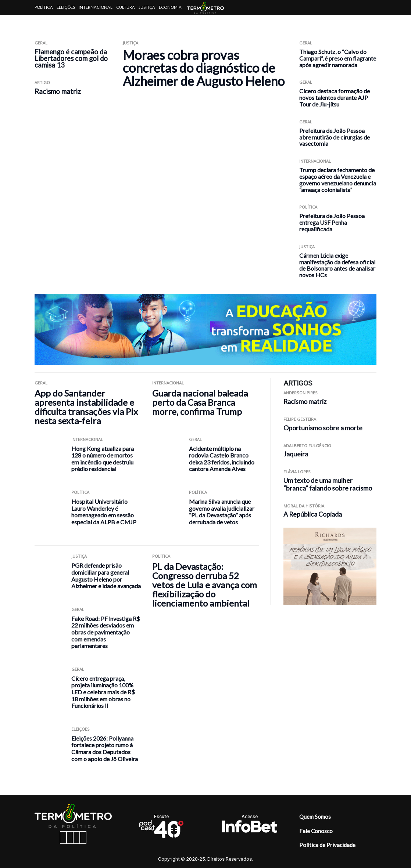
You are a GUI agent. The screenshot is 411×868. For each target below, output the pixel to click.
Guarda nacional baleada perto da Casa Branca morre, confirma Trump (200, 402)
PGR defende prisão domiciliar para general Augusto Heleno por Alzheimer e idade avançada (106, 576)
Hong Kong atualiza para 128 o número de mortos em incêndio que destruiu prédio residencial (103, 459)
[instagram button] (70, 838)
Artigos (44, 22)
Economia (170, 7)
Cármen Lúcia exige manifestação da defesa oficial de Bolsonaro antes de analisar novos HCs (337, 265)
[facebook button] (63, 838)
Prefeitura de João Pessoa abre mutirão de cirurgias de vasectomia (335, 137)
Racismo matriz (58, 91)
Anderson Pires (301, 393)
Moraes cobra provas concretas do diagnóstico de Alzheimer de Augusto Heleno (204, 68)
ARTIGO (42, 82)
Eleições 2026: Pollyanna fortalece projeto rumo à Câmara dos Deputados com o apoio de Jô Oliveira (105, 748)
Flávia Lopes (297, 472)
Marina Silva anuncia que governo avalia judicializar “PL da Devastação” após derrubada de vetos (222, 512)
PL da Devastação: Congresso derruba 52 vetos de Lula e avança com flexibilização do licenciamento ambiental (205, 585)
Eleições (66, 7)
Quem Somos (315, 817)
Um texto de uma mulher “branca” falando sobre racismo (328, 484)
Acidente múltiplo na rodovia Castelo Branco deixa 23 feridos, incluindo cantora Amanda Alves (222, 459)
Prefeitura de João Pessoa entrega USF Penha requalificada (332, 222)
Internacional (96, 7)
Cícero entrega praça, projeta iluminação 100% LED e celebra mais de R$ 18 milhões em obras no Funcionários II (103, 692)
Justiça (147, 7)
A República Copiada (313, 514)
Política (44, 7)
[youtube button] (83, 838)
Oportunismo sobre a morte (323, 428)
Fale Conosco (316, 831)
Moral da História (304, 506)
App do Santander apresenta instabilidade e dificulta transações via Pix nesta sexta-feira (86, 407)
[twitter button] (76, 838)
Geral (41, 43)
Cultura (126, 7)
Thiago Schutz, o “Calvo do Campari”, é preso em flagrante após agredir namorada (338, 58)
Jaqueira (296, 454)
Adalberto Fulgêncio (307, 446)
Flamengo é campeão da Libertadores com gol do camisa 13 (71, 58)
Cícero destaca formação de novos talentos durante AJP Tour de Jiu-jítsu (335, 97)
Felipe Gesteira (300, 419)
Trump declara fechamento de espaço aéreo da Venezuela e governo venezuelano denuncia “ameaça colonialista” (338, 180)
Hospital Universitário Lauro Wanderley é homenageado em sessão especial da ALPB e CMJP (104, 512)
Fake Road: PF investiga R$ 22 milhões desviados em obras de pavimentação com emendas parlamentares (106, 632)
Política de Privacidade (327, 845)
